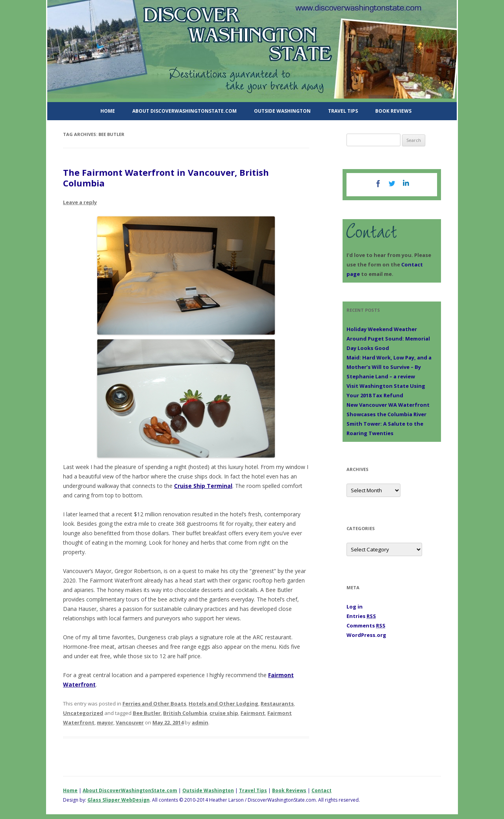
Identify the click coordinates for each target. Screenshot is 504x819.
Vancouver (130, 722)
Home (108, 111)
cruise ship (224, 713)
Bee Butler (147, 713)
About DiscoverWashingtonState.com (184, 111)
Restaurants (277, 704)
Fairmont (253, 713)
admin (200, 722)
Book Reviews (393, 111)
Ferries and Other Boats (154, 704)
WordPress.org (366, 635)
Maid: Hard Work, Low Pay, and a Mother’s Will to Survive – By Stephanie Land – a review (389, 367)
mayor (105, 722)
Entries (361, 616)
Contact (321, 790)
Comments (366, 625)
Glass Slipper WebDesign (119, 800)
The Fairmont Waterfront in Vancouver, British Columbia (166, 177)
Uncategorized (83, 713)
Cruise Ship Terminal (203, 486)
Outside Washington (282, 111)
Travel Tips (343, 111)
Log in (355, 607)
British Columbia (185, 713)
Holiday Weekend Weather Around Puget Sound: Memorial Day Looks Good (388, 339)
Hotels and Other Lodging (223, 704)
